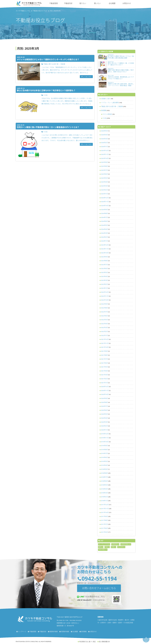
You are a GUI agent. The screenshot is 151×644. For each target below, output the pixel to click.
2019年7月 (104, 453)
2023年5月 (104, 272)
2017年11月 (105, 509)
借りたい (83, 3)
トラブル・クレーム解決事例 (110, 103)
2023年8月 (104, 261)
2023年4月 (104, 276)
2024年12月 (105, 198)
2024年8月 (104, 213)
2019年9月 (104, 446)
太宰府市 (115, 544)
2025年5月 (104, 178)
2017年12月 (105, 505)
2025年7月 (104, 170)
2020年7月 (104, 406)
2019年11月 (105, 438)
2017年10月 (105, 512)
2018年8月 (104, 473)
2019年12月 (105, 434)
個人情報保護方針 (104, 642)
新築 (114, 547)
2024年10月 (105, 206)
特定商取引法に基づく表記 (87, 642)
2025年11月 (105, 154)
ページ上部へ (146, 640)
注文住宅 (121, 547)
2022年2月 (104, 331)
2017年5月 (104, 532)
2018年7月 (104, 477)
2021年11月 (105, 343)
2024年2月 (104, 237)
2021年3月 (104, 375)
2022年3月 (104, 327)
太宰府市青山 (126, 544)
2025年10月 (105, 158)
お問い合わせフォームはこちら (99, 588)
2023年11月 (105, 249)
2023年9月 (104, 257)
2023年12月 (105, 245)
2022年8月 (104, 308)
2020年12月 (105, 387)
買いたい (97, 3)
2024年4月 (104, 229)
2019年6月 (104, 457)
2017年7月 (104, 524)
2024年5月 (104, 225)
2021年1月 (104, 383)
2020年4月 (104, 418)
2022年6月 (104, 316)
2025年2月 (104, 190)
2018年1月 (104, 501)
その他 (104, 118)
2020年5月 (104, 414)
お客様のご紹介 (106, 99)
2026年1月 (104, 147)
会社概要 (112, 3)
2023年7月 (104, 265)
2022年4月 (104, 324)
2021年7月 (104, 359)
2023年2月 (104, 284)
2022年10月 (105, 300)
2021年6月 (104, 363)
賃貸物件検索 (54, 632)
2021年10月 (105, 347)
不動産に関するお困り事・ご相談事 (112, 106)
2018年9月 (104, 469)
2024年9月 (104, 210)
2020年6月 (104, 410)
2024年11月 (105, 202)
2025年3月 (104, 186)
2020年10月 (105, 394)
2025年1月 (104, 194)
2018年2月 (104, 497)
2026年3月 (104, 139)
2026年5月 (104, 131)
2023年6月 (104, 268)
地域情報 (104, 110)
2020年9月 (104, 398)
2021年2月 (104, 379)
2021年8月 (104, 355)
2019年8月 (104, 450)
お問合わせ (127, 3)
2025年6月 (104, 174)
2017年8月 (104, 520)
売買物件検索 (65, 632)
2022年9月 (104, 304)
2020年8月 (104, 402)
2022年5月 (104, 320)
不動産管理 (53, 3)
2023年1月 (104, 288)
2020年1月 (104, 430)
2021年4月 (104, 371)
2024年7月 (104, 217)
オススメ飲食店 (107, 114)
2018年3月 (104, 493)
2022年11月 (105, 296)
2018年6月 (104, 481)
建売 (101, 547)
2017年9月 (104, 516)
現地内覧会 (103, 550)
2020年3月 (104, 422)
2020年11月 (105, 391)
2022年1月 (104, 335)
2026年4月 (104, 135)
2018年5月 (104, 485)
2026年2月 (104, 143)
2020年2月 (104, 426)
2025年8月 (104, 166)
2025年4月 (104, 182)
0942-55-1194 (99, 578)
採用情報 (84, 632)
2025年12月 (105, 151)
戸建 (107, 547)
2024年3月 (104, 233)
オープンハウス (104, 544)
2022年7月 (104, 312)
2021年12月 (105, 339)
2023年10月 (105, 253)
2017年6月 (104, 528)
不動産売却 (68, 3)
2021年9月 (104, 351)
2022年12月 (105, 292)
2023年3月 (104, 280)
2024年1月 (104, 241)
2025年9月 (104, 162)
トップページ (22, 632)
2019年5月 (104, 461)
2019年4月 (104, 465)
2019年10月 (105, 442)
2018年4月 (104, 489)
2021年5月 (104, 367)
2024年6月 (104, 221)
